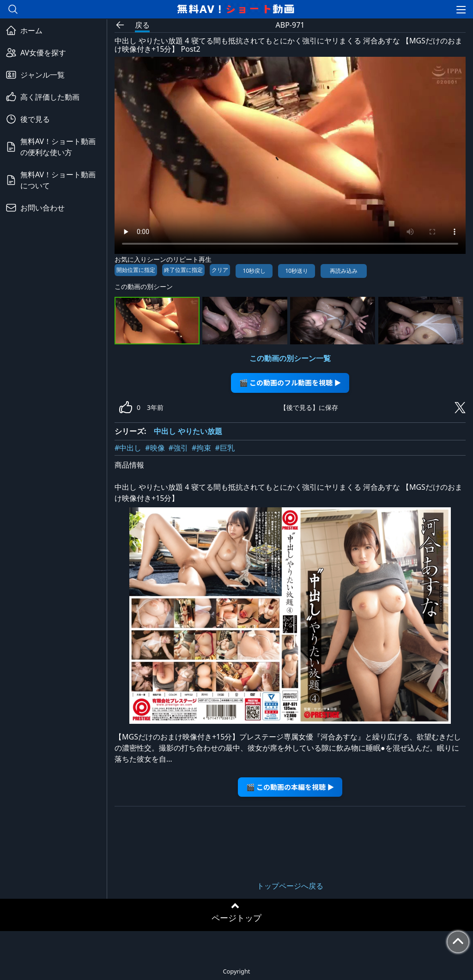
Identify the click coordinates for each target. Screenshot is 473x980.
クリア (220, 270)
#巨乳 (224, 448)
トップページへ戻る (290, 886)
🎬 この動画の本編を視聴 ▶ (290, 787)
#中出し (128, 448)
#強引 (178, 448)
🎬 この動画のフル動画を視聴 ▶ (290, 382)
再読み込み (344, 271)
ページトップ (236, 918)
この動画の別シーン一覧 (290, 358)
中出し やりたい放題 (188, 431)
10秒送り (297, 271)
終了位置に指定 (183, 270)
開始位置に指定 (136, 270)
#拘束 (201, 448)
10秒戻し (254, 271)
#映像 (155, 448)
